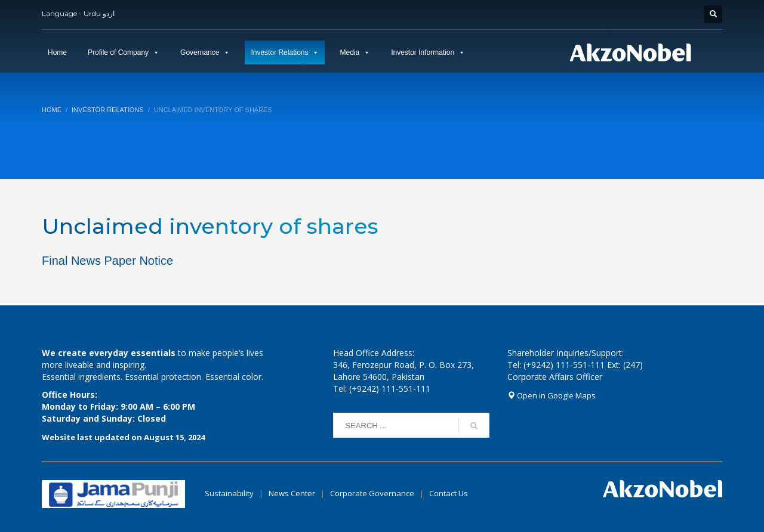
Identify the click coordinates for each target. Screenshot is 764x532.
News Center (293, 493)
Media (349, 52)
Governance (200, 52)
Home (57, 52)
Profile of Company (118, 52)
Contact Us (449, 493)
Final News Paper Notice (107, 261)
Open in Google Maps (552, 395)
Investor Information (423, 52)
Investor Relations (279, 52)
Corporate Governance (372, 493)
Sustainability (229, 493)
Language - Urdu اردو (78, 13)
